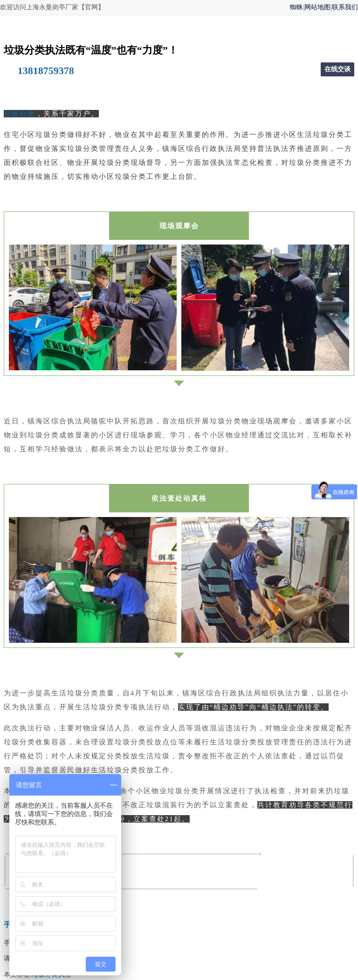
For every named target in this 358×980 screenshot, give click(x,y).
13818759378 (46, 71)
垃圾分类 (20, 114)
